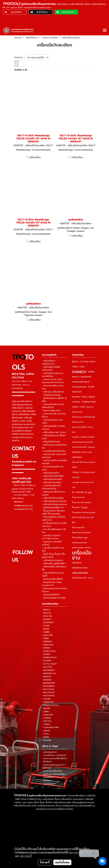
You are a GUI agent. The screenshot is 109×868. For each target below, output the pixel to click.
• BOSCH (46, 613)
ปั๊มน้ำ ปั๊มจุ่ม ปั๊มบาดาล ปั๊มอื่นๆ (83, 520)
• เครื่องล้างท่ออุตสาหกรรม (54, 504)
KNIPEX (91, 372)
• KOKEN (46, 654)
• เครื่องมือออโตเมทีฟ (52, 479)
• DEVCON (47, 616)
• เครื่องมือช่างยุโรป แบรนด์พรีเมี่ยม (53, 375)
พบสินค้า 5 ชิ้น (21, 70)
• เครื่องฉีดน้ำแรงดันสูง (53, 498)
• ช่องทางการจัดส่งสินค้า (53, 774)
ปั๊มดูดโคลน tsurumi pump (84, 512)
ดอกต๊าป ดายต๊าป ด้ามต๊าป (83, 437)
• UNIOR (46, 731)
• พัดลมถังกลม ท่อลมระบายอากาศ (52, 584)
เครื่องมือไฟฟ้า (80, 573)
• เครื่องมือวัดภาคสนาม (53, 560)
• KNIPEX (46, 648)
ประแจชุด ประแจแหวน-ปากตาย (83, 485)
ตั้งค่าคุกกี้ (45, 862)
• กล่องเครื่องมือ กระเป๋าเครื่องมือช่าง (53, 406)
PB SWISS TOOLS (80, 397)
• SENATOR (47, 715)
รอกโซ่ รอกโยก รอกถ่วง (82, 548)
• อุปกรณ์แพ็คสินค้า (51, 595)
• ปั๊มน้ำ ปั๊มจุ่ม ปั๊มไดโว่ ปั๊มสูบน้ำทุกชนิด (54, 556)
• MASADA (47, 680)
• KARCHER (47, 635)
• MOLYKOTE (48, 692)
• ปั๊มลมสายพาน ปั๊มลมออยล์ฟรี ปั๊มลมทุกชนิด (53, 512)
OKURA (91, 387)
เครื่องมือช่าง (82, 555)
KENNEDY (79, 372)
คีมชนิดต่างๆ (77, 412)
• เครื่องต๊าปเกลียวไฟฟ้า (53, 476)
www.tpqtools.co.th (23, 509)
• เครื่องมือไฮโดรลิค (51, 442)
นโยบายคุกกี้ (26, 856)
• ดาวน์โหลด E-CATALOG (54, 755)
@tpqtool (19, 502)
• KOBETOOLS (49, 651)
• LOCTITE (47, 667)
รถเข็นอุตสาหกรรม (80, 543)
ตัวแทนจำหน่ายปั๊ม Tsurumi (84, 447)
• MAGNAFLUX (49, 673)
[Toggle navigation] (105, 30)
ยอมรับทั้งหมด (62, 862)
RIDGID (92, 397)
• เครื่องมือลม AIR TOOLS (54, 432)
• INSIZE (46, 629)
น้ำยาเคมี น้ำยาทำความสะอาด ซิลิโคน (84, 465)
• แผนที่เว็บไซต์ (49, 784)
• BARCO (46, 610)
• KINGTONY (48, 645)
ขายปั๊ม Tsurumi (86, 407)
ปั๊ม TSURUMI (78, 492)
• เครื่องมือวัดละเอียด (52, 482)
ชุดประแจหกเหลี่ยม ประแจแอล (82, 430)
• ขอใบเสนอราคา (49, 752)
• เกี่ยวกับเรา (48, 777)
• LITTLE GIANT (49, 664)
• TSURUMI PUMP (50, 727)
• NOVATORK (48, 696)
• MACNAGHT (48, 670)
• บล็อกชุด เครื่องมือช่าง (53, 392)
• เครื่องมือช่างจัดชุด (51, 395)
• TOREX (46, 724)
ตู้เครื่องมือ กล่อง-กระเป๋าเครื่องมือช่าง (82, 455)
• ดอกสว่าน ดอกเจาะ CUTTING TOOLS (51, 537)
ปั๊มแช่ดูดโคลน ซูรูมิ (80, 538)
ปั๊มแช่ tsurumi (78, 528)
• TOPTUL (47, 721)
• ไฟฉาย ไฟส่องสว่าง (52, 411)
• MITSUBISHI (48, 686)
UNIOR (75, 407)
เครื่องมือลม (77, 563)
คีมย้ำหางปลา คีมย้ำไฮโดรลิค (84, 417)
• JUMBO (46, 632)
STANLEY (76, 402)
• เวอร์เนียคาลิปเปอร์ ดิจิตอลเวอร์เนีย (51, 487)
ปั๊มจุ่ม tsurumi (78, 497)
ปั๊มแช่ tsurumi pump (81, 533)
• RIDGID (46, 708)
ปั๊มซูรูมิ (85, 507)
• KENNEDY (47, 642)
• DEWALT (47, 619)
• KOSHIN (46, 661)
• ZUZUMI (47, 740)
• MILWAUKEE (48, 683)
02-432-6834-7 (22, 495)
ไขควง (90, 578)
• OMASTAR (48, 702)
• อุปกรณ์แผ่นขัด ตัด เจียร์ (54, 598)
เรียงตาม (20, 57)
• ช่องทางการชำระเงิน (52, 771)
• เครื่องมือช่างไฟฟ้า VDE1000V (51, 369)
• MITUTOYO (48, 689)
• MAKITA (46, 677)
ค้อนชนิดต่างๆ (78, 422)
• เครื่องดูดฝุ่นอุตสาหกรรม (54, 501)
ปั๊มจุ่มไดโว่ (76, 507)
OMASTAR (77, 392)
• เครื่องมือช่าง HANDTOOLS (49, 362)
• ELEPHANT (48, 622)
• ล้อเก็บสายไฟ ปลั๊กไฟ (52, 579)
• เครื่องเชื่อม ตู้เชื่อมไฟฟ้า (54, 563)
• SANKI (45, 712)
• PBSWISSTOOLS (50, 705)
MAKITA (76, 377)
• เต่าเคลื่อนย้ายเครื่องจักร (54, 451)
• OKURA (46, 699)
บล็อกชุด (76, 472)
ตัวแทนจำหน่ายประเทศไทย (83, 442)
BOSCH (75, 362)
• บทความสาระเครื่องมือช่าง (54, 758)
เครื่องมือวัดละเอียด (80, 568)
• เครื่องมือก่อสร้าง (51, 473)
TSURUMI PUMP (89, 402)
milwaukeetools (79, 387)
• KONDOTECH (49, 657)
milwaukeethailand (81, 382)
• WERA (46, 737)
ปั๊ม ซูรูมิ (88, 492)
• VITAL (46, 734)
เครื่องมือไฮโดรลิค (79, 578)
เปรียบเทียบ (35, 157)
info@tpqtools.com (23, 505)
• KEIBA (45, 638)
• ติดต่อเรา (47, 781)
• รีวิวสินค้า (47, 762)
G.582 (82, 367)
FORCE (75, 367)
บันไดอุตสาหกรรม (88, 472)
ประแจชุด (76, 477)
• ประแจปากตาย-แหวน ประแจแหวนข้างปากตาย (53, 381)
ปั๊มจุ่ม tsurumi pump (81, 502)
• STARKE (46, 718)
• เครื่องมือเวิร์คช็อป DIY (53, 508)
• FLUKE (46, 626)
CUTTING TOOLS (88, 362)
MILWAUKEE (86, 377)
